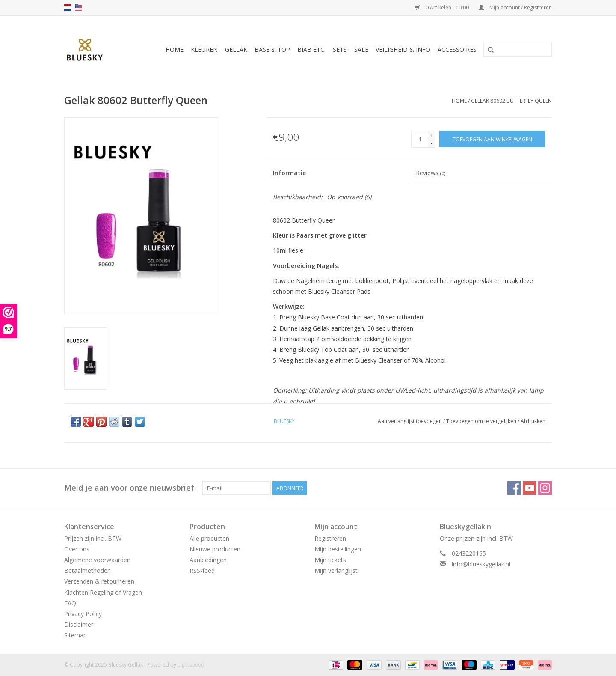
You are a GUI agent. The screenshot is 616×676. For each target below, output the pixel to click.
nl (68, 8)
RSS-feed (202, 570)
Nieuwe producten (215, 549)
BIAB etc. (311, 49)
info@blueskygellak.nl (481, 564)
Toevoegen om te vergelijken (482, 421)
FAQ (70, 603)
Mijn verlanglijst (336, 570)
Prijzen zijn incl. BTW (93, 538)
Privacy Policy (83, 614)
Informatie (289, 173)
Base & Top (272, 49)
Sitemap (76, 635)
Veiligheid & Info (403, 49)
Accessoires (457, 49)
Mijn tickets (330, 560)
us (79, 8)
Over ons (77, 549)
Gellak (236, 49)
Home (175, 49)
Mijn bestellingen (338, 549)
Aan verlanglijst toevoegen (410, 421)
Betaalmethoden (87, 570)
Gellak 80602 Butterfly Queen (511, 101)
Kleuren (204, 49)
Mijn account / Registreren (515, 7)
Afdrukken (533, 421)
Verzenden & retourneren (99, 581)
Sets (340, 49)
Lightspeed (191, 665)
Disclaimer (79, 624)
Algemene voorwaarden (97, 560)
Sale (361, 49)
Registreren (330, 538)
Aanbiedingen (208, 560)
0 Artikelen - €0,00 (443, 7)
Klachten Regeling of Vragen (103, 592)
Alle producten (209, 538)
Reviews (431, 173)
